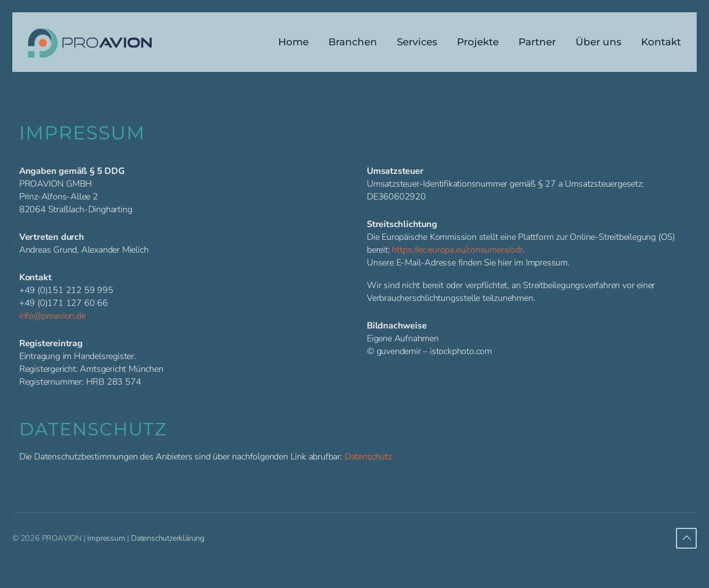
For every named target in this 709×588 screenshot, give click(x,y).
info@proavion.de (52, 316)
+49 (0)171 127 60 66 (64, 303)
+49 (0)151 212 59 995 (66, 290)
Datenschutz (368, 457)
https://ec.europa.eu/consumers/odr (457, 250)
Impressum (106, 538)
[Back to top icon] (686, 538)
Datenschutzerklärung (168, 538)
